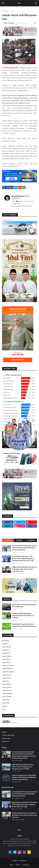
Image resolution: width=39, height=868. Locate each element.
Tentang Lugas (6, 738)
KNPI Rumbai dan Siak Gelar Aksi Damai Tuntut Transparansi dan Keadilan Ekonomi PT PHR (23, 767)
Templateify (23, 861)
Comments (31, 540)
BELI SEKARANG (18, 360)
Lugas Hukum (6, 662)
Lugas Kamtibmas (7, 669)
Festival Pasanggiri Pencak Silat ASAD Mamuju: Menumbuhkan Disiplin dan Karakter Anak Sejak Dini (24, 777)
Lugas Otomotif (7, 687)
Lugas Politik (6, 700)
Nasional (5, 706)
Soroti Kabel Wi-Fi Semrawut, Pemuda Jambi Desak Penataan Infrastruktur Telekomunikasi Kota (25, 548)
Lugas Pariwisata (7, 690)
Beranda (4, 11)
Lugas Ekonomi (7, 656)
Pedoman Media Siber (8, 735)
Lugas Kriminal (6, 675)
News (4, 709)
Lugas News (11, 11)
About (11, 865)
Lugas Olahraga (7, 684)
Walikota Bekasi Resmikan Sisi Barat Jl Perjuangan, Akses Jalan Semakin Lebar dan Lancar (24, 569)
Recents (19, 540)
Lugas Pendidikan (7, 693)
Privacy (18, 865)
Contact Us (26, 865)
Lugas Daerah (6, 653)
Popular (8, 540)
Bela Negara (6, 641)
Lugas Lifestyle (7, 678)
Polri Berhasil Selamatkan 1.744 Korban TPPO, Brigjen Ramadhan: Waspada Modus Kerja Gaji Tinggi (23, 558)
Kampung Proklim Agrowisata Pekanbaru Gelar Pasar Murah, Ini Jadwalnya (23, 616)
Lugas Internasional (8, 665)
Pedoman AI (5, 741)
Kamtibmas (5, 644)
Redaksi (4, 732)
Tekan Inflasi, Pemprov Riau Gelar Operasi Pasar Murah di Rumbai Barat (24, 625)
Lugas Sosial (6, 703)
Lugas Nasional (6, 647)
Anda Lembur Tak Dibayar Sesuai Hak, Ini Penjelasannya (24, 606)
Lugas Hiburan (6, 659)
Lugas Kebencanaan (8, 672)
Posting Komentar (7, 220)
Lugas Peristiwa (7, 697)
